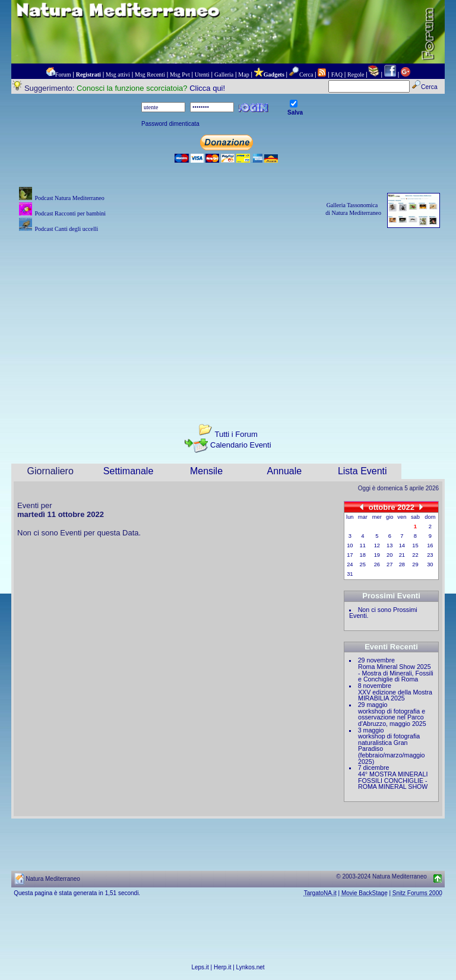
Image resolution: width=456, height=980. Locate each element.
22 (415, 555)
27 (389, 564)
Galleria (224, 74)
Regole (356, 74)
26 (377, 564)
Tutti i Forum (236, 434)
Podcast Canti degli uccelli (66, 229)
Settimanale (129, 471)
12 (377, 545)
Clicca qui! (207, 88)
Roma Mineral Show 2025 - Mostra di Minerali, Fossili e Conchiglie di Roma (396, 673)
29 (415, 564)
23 (430, 555)
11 (363, 545)
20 (389, 555)
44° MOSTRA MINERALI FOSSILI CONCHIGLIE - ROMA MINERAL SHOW (393, 780)
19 (377, 555)
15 (415, 545)
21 (402, 555)
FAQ (337, 74)
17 (350, 555)
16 (430, 545)
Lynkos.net (251, 967)
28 (402, 564)
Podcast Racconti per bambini (70, 213)
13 (389, 545)
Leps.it (200, 967)
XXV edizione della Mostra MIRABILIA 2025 (395, 695)
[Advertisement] (228, 318)
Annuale (285, 471)
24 (350, 564)
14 (402, 545)
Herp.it (222, 967)
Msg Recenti (150, 74)
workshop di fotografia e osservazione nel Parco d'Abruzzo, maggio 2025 (392, 717)
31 (350, 574)
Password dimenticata (170, 124)
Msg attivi (118, 74)
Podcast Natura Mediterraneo (69, 198)
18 (363, 555)
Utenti (202, 74)
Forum (63, 74)
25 (363, 564)
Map (243, 74)
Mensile (206, 471)
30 (430, 564)
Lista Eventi (362, 471)
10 (350, 545)
